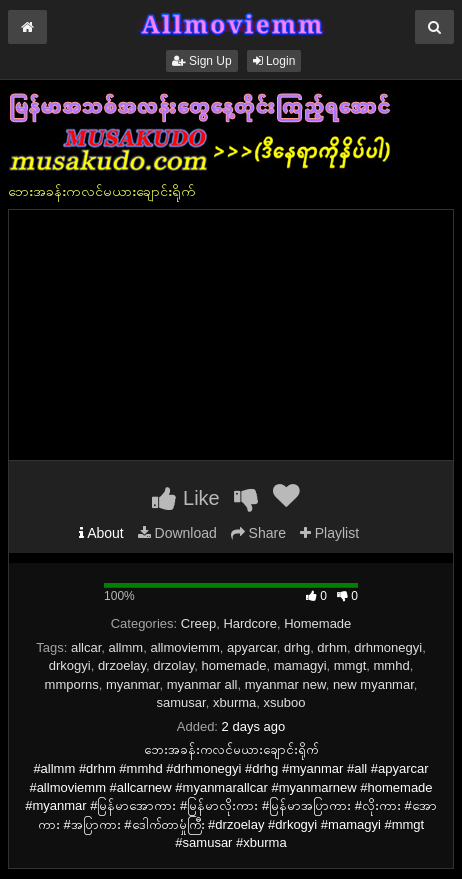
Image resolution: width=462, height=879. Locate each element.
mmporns (72, 684)
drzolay (173, 665)
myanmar (132, 684)
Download (177, 533)
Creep (198, 623)
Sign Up (202, 61)
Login (274, 61)
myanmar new (285, 684)
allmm (126, 647)
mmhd (392, 665)
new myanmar (373, 684)
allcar (86, 647)
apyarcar (252, 647)
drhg (297, 647)
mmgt (350, 665)
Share (258, 533)
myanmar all (202, 684)
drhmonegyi (388, 647)
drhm (332, 647)
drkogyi (70, 665)
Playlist (329, 533)
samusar (181, 702)
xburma (234, 702)
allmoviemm (184, 647)
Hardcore (249, 623)
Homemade (317, 623)
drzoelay (122, 665)
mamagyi (300, 665)
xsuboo (285, 702)
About (101, 533)
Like (185, 498)
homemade (234, 665)
